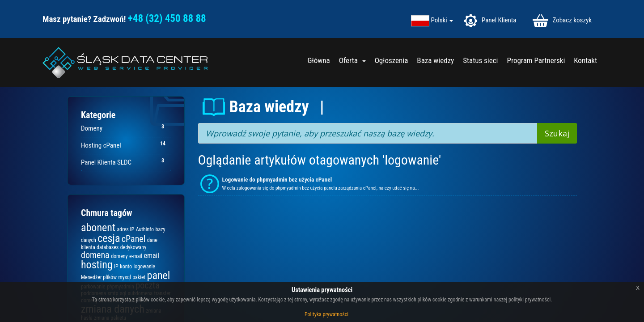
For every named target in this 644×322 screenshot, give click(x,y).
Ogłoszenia (392, 60)
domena (95, 255)
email (151, 256)
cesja (109, 238)
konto (126, 267)
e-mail (136, 256)
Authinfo (145, 229)
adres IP (125, 229)
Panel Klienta (490, 21)
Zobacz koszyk (562, 21)
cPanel (133, 239)
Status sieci (480, 60)
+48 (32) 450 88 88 (167, 19)
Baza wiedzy (435, 60)
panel (159, 275)
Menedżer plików (99, 277)
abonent (98, 228)
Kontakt (585, 60)
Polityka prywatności (326, 314)
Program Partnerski (536, 60)
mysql (124, 277)
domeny (119, 256)
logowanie (144, 267)
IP (116, 267)
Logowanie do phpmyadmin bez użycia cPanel (277, 180)
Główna (318, 60)
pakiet (139, 277)
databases (108, 247)
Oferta (352, 60)
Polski (442, 20)
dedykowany (133, 247)
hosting (97, 265)
